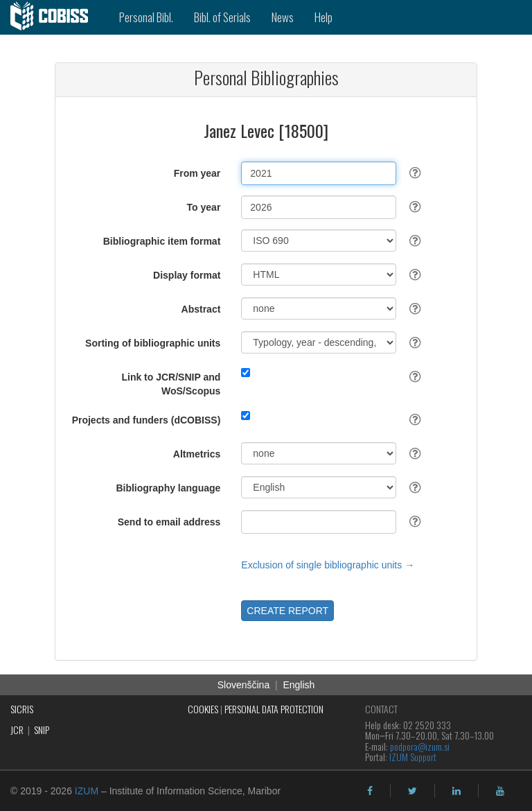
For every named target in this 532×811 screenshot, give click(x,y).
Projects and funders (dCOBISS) (147, 420)
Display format (187, 275)
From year (197, 173)
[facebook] (370, 791)
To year (204, 207)
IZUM (87, 791)
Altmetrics (197, 454)
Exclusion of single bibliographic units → (328, 565)
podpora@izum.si (420, 746)
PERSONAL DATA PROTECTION (274, 709)
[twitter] (413, 791)
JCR (17, 730)
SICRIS (22, 709)
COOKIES (203, 709)
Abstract (201, 309)
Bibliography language (168, 488)
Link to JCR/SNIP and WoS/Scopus (171, 384)
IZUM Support (413, 757)
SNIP (42, 730)
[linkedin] (456, 791)
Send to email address (169, 522)
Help (323, 17)
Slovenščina (244, 685)
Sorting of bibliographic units (153, 343)
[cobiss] (54, 17)
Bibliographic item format (162, 241)
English (299, 685)
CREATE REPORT (287, 611)
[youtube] (500, 791)
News (283, 17)
